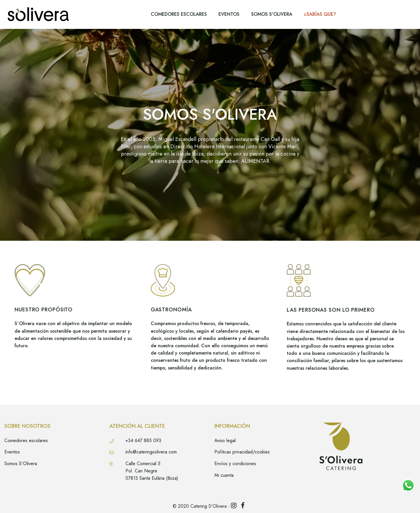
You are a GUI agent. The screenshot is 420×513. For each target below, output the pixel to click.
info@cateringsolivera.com (151, 452)
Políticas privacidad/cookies (242, 452)
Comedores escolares (26, 440)
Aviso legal (225, 440)
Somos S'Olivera (21, 464)
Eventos (12, 452)
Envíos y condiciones (235, 464)
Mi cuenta (224, 475)
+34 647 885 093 (143, 440)
